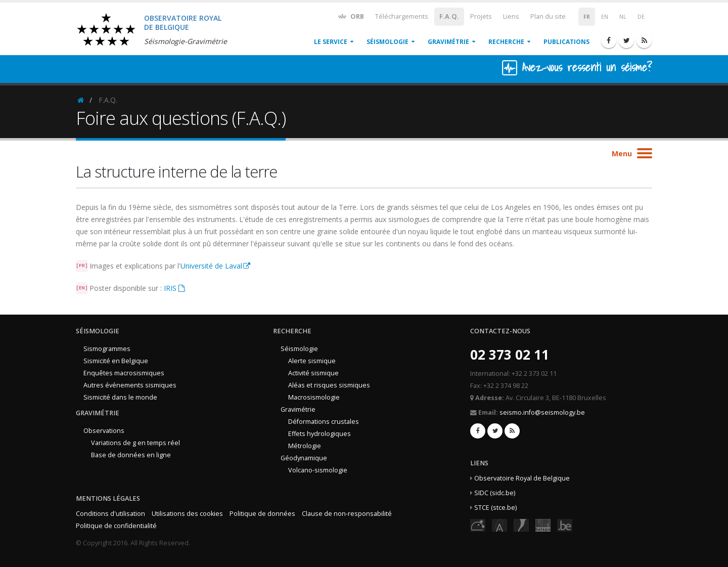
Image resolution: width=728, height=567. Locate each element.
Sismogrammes (107, 349)
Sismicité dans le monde (120, 397)
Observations (104, 431)
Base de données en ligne (131, 455)
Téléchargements (402, 16)
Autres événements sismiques (130, 385)
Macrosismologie (314, 397)
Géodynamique (304, 458)
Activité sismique (313, 373)
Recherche (506, 42)
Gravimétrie (448, 42)
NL (623, 17)
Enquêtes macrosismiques (124, 373)
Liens (511, 16)
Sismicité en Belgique (116, 361)
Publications (566, 42)
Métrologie (305, 446)
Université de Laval (211, 266)
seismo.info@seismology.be (542, 412)
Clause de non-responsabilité (347, 514)
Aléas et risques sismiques (329, 385)
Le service (331, 42)
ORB (351, 16)
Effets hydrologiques (320, 434)
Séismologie (388, 42)
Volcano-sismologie (318, 470)
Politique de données (262, 514)
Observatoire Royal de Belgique (522, 478)
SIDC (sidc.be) (495, 493)
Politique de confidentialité (116, 526)
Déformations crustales (324, 422)
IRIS (170, 288)
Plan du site (548, 16)
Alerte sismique (312, 361)
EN (605, 17)
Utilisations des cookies (187, 514)
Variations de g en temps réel (135, 443)
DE (641, 17)
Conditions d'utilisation (110, 514)
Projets (481, 16)
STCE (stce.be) (495, 508)
